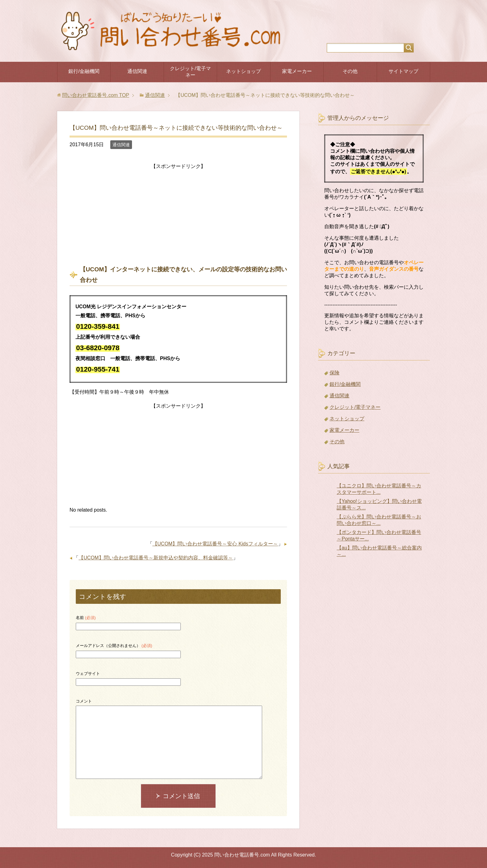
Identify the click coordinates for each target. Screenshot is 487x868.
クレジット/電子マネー (190, 72)
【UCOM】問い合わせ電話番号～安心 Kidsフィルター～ (215, 544)
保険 (335, 373)
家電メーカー (297, 71)
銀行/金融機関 (84, 71)
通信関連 (137, 71)
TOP (96, 95)
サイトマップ (403, 71)
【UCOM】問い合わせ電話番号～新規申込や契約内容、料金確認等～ (156, 558)
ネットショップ (243, 71)
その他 (350, 71)
